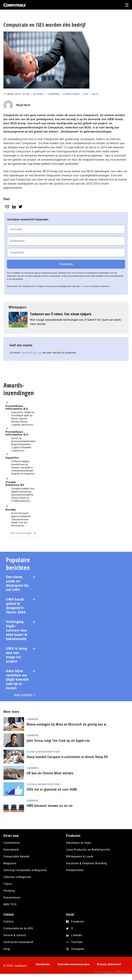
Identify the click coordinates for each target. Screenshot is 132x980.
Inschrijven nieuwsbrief (18, 942)
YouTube (77, 942)
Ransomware (12, 898)
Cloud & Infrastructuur (43, 752)
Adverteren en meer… (79, 843)
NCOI (95, 94)
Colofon (9, 922)
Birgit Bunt (23, 105)
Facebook (77, 922)
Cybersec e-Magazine (17, 877)
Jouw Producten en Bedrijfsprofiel (88, 850)
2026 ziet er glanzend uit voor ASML (52, 789)
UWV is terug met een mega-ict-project (16, 655)
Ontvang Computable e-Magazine (25, 870)
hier (82, 286)
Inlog (7, 949)
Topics (8, 884)
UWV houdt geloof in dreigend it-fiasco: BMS (16, 606)
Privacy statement (109, 964)
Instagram (78, 949)
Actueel (39, 94)
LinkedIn (77, 935)
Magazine (10, 863)
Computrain (71, 94)
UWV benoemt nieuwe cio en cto (50, 806)
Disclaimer (43, 964)
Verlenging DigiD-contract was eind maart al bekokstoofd (17, 630)
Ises (86, 94)
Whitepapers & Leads (80, 856)
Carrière (54, 94)
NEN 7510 (10, 904)
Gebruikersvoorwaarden (74, 964)
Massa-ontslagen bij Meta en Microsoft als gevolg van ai (67, 724)
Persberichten (75, 870)
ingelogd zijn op (31, 353)
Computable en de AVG (18, 928)
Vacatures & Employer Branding (86, 863)
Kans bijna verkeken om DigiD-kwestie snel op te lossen (17, 679)
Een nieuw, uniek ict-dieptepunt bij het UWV (17, 583)
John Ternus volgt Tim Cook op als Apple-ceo (58, 741)
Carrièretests (12, 843)
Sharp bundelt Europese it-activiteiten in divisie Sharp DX (67, 757)
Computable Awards (16, 856)
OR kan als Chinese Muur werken (50, 773)
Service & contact (15, 935)
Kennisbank (11, 850)
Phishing (9, 891)
